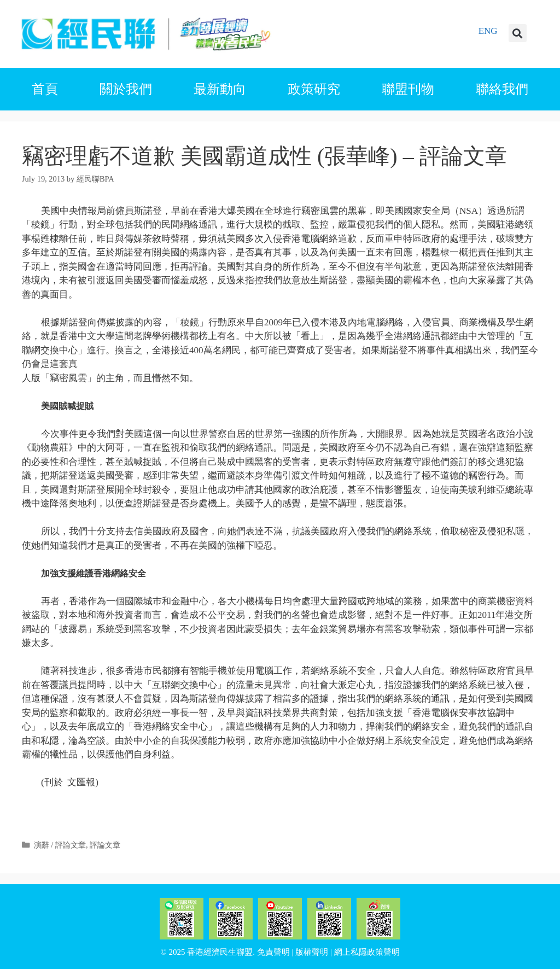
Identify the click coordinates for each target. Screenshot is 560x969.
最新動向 (220, 89)
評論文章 (105, 845)
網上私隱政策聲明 (367, 952)
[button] (518, 33)
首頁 (45, 89)
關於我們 (126, 89)
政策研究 (314, 89)
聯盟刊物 (408, 89)
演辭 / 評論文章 (60, 845)
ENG (488, 31)
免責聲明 (273, 952)
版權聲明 (312, 952)
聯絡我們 (502, 89)
